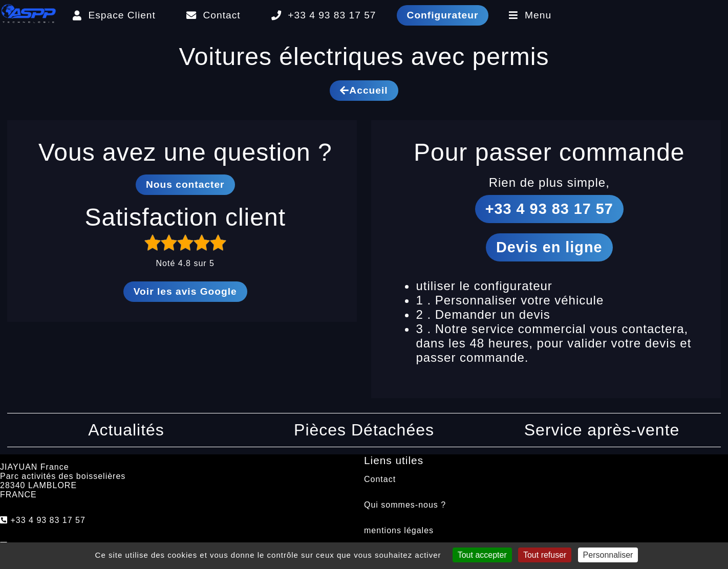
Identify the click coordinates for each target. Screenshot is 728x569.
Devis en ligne (549, 247)
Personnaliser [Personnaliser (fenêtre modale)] (608, 555)
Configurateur (443, 15)
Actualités (126, 430)
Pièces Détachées (364, 430)
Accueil (364, 90)
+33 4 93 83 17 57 (324, 15)
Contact (213, 15)
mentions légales (399, 530)
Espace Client (114, 15)
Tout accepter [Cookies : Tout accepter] (482, 555)
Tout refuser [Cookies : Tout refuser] (545, 555)
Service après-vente (602, 430)
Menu (530, 15)
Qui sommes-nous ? (405, 505)
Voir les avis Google (185, 291)
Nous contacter (185, 184)
